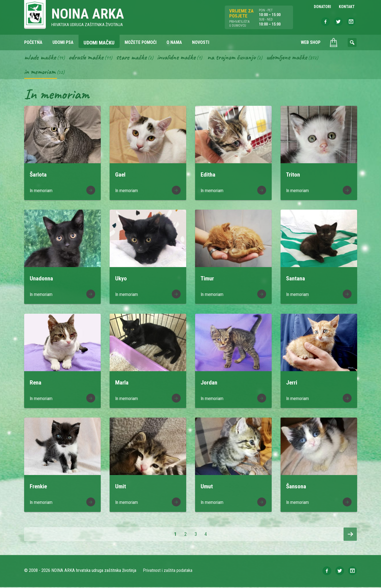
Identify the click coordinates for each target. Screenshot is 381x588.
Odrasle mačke (88, 58)
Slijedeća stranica (350, 535)
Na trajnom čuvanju (238, 58)
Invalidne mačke (181, 58)
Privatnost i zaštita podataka (168, 571)
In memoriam (40, 72)
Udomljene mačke (295, 58)
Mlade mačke (41, 58)
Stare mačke (134, 58)
